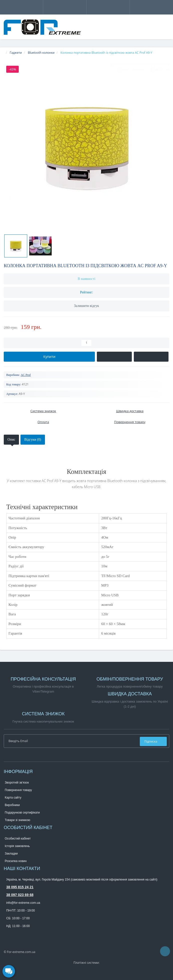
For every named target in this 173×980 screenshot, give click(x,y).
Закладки (11, 854)
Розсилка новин (16, 861)
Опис (11, 440)
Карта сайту (13, 798)
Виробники (12, 805)
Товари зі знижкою (17, 820)
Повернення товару (18, 790)
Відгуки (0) (33, 440)
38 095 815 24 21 (20, 887)
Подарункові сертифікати (22, 813)
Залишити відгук (86, 306)
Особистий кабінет (18, 839)
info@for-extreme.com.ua (23, 903)
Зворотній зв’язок (17, 783)
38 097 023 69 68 (20, 895)
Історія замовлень (17, 846)
